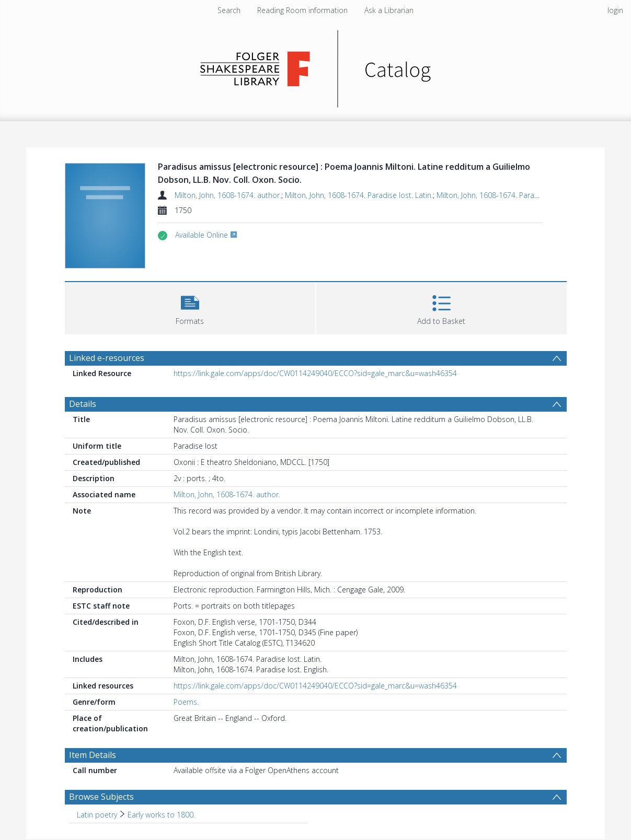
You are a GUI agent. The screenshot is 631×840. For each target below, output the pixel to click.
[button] (190, 307)
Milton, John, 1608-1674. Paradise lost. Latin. (359, 195)
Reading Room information (302, 10)
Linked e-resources (107, 358)
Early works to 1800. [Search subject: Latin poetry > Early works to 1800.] (161, 815)
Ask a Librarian (389, 10)
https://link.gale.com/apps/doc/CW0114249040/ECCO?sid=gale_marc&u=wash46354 (315, 373)
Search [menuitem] (229, 10)
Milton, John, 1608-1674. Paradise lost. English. (514, 195)
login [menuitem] (615, 10)
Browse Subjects (101, 797)
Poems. (186, 702)
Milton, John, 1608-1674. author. (228, 195)
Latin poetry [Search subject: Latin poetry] (97, 815)
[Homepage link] (315, 66)
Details (83, 404)
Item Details (93, 755)
